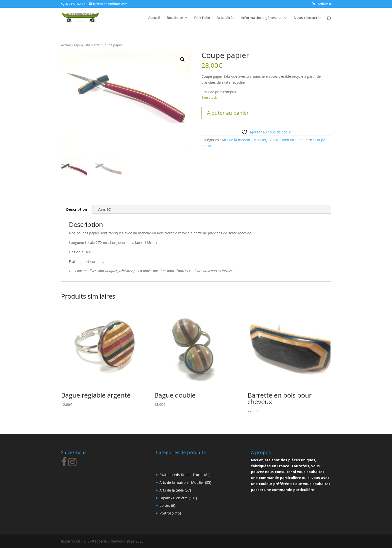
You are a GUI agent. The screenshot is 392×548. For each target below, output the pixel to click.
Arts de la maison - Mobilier (244, 140)
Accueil (154, 18)
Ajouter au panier (228, 113)
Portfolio (202, 18)
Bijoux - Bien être (87, 45)
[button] (182, 59)
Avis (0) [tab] (105, 209)
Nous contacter (307, 18)
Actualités (225, 18)
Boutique (175, 18)
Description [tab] (77, 209)
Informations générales (261, 18)
